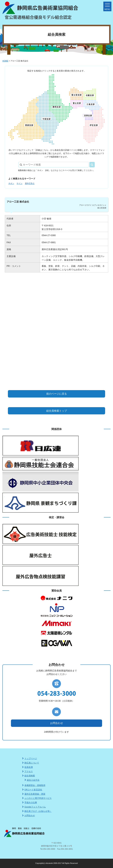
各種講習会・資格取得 (34, 785)
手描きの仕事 (30, 802)
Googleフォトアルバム (34, 807)
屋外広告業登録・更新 (34, 794)
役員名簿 (27, 767)
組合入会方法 (32, 780)
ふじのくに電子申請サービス (37, 798)
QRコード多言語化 (32, 790)
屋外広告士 (30, 183)
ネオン (11, 183)
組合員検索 (29, 776)
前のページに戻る (57, 394)
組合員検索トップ (57, 411)
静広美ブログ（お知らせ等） (37, 811)
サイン (19, 183)
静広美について (31, 763)
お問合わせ (57, 723)
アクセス (27, 771)
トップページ (30, 758)
